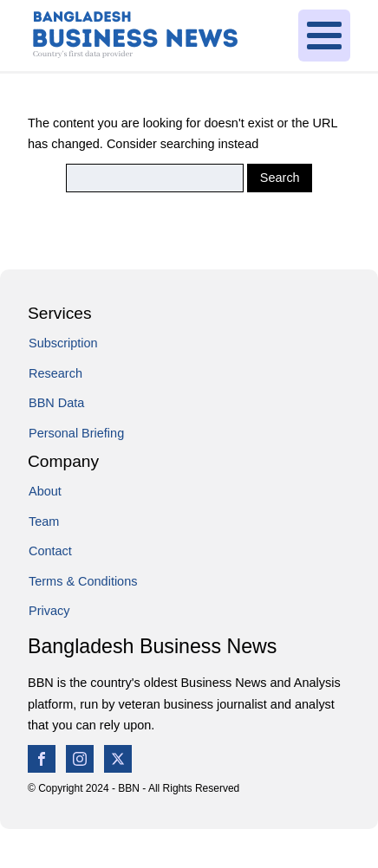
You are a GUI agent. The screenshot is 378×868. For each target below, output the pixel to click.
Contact (50, 551)
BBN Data (56, 403)
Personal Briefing (76, 433)
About (45, 491)
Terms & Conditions (83, 581)
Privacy (49, 611)
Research (55, 373)
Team (44, 521)
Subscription (63, 343)
